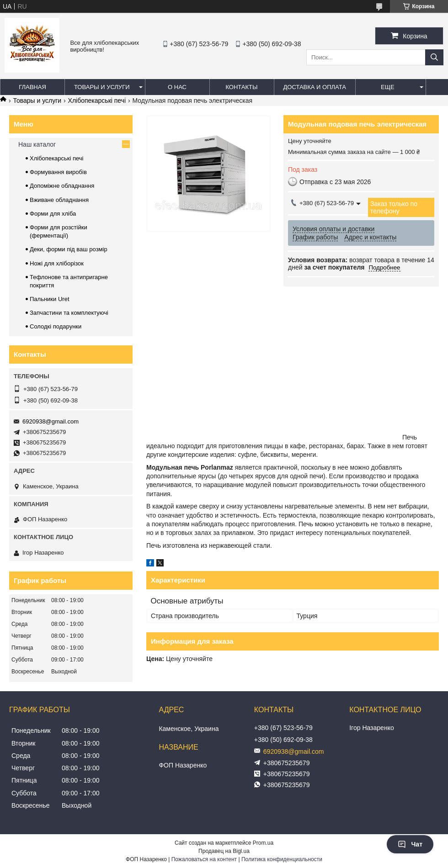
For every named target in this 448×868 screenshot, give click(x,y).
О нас (177, 87)
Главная (32, 87)
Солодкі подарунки (56, 326)
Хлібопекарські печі (97, 101)
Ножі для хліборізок (57, 263)
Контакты (241, 87)
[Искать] (434, 57)
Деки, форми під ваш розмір (69, 249)
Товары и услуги (102, 87)
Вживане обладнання (59, 200)
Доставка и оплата (315, 87)
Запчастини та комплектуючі (69, 313)
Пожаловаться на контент (204, 859)
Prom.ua (263, 843)
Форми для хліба (53, 214)
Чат (410, 844)
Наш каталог (37, 144)
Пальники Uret (50, 299)
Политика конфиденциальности (282, 859)
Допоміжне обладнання (62, 186)
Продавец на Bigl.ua (224, 851)
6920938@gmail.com (51, 421)
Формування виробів (58, 172)
